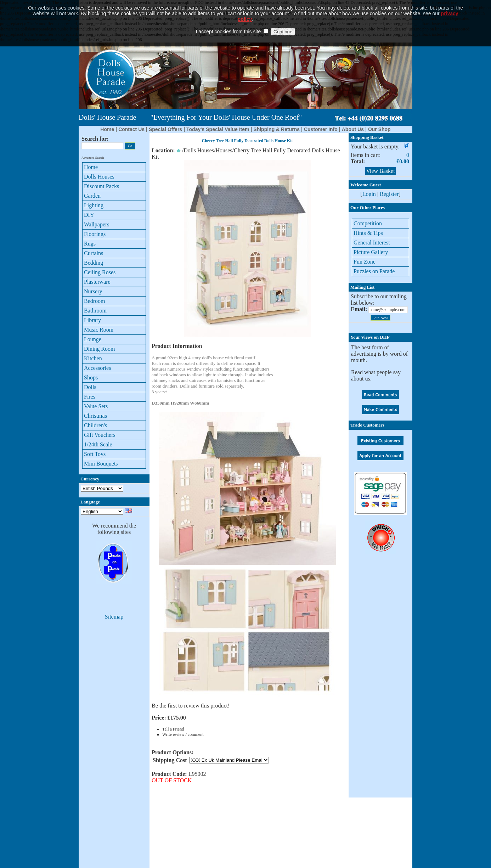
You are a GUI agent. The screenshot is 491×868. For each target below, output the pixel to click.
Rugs (90, 244)
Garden (92, 196)
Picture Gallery (371, 252)
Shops (91, 377)
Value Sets (96, 406)
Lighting (94, 205)
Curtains (94, 253)
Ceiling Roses (100, 272)
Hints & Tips (368, 233)
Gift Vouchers (100, 435)
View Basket (380, 171)
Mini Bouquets (101, 464)
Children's (95, 425)
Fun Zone (365, 262)
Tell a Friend (173, 729)
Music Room (99, 330)
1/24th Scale (98, 444)
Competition (368, 223)
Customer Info (321, 129)
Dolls (90, 387)
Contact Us (131, 129)
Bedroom (95, 301)
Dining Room (100, 349)
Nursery (93, 291)
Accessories (97, 368)
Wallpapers (97, 224)
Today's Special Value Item (218, 129)
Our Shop (379, 129)
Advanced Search (93, 158)
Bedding (94, 263)
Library (92, 320)
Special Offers (165, 129)
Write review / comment (183, 734)
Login (369, 194)
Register (389, 194)
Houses (224, 150)
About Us (353, 129)
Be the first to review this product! (191, 706)
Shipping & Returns (276, 129)
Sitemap (114, 617)
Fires (90, 397)
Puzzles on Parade (374, 271)
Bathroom (95, 311)
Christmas (95, 416)
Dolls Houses (99, 177)
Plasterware (97, 282)
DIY (89, 215)
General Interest (372, 243)
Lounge (93, 339)
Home (107, 129)
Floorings (95, 234)
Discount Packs (101, 186)
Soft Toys (95, 454)
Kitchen (93, 358)
